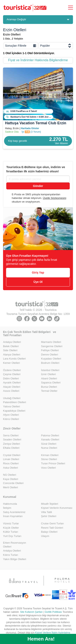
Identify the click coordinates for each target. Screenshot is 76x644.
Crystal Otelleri (12, 455)
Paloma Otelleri (50, 435)
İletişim (7, 508)
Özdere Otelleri (12, 370)
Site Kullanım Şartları (31, 612)
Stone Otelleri (49, 459)
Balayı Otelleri (49, 532)
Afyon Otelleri (11, 415)
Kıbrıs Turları (11, 555)
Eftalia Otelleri (11, 448)
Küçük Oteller (11, 528)
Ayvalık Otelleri (12, 383)
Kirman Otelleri (50, 455)
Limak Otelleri (11, 459)
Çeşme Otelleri (12, 374)
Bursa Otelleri (49, 387)
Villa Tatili (47, 512)
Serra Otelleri (11, 435)
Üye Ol (38, 282)
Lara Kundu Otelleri (14, 359)
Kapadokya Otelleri (14, 411)
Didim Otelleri (11, 378)
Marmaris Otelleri (51, 342)
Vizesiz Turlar (11, 523)
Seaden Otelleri (12, 440)
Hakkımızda (10, 504)
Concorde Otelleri (13, 483)
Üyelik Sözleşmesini (55, 198)
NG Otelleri (10, 475)
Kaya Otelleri (11, 479)
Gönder (38, 186)
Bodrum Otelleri (50, 363)
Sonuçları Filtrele (21, 46)
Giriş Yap (38, 273)
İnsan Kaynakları (13, 516)
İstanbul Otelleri (50, 370)
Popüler (56, 46)
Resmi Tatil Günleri (52, 528)
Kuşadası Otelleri (51, 359)
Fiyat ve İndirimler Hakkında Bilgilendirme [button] (38, 60)
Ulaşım (45, 536)
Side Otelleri (10, 350)
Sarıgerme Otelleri (52, 346)
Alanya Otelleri (12, 355)
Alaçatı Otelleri (12, 387)
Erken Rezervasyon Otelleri (14, 545)
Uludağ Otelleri (12, 398)
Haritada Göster (30, 128)
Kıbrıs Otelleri (11, 419)
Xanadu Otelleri (50, 440)
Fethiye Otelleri (50, 350)
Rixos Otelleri (11, 463)
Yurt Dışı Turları (12, 536)
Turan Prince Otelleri (53, 463)
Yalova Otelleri (12, 406)
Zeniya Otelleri (12, 444)
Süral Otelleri (49, 444)
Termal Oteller (49, 391)
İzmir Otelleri (49, 374)
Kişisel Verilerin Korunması (57, 508)
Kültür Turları (11, 532)
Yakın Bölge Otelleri (15, 559)
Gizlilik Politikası (53, 612)
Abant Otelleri (49, 378)
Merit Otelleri (11, 487)
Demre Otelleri (50, 355)
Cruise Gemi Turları (53, 523)
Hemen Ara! (41, 639)
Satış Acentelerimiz (14, 512)
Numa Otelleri (49, 448)
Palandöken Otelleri (14, 402)
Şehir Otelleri (49, 516)
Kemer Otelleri (11, 363)
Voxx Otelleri (49, 468)
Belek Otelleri (11, 346)
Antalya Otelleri (12, 342)
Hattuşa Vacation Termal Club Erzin (36, 123)
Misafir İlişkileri (50, 504)
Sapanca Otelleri (51, 383)
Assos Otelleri (11, 391)
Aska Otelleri (11, 468)
